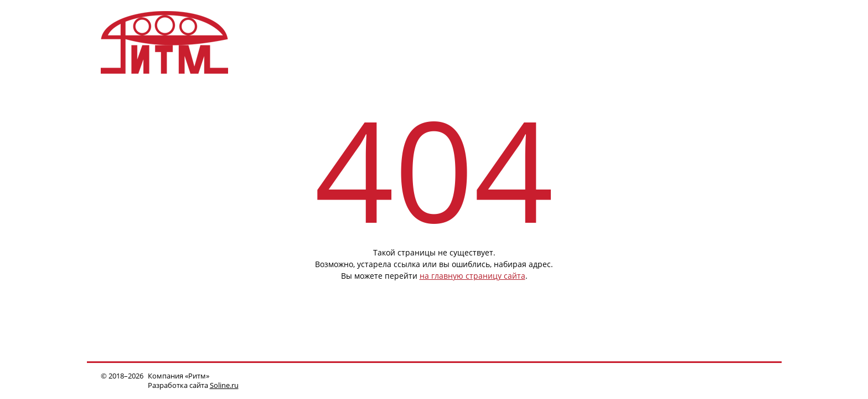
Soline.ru (224, 385)
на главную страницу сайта (472, 276)
